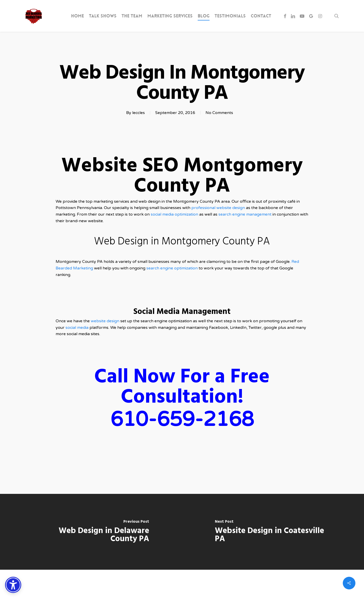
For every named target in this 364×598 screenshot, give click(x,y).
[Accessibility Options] (13, 585)
